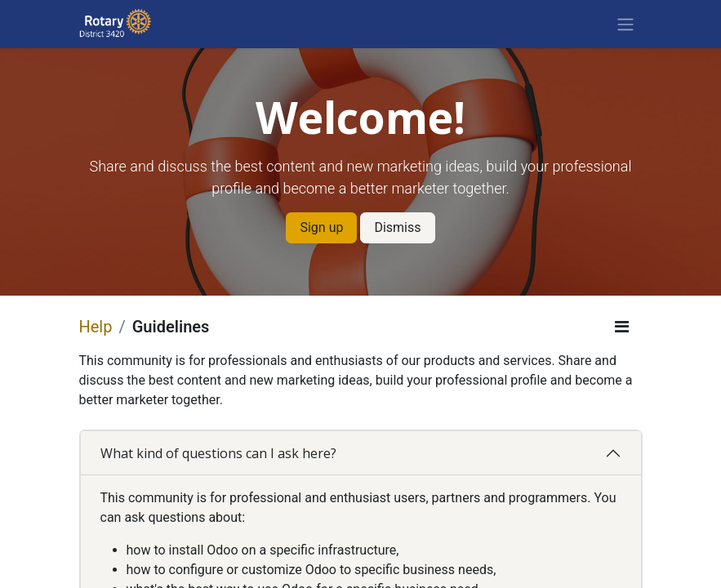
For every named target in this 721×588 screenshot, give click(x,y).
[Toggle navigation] (625, 24)
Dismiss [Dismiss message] (397, 227)
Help (96, 327)
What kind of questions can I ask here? (218, 453)
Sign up (321, 227)
